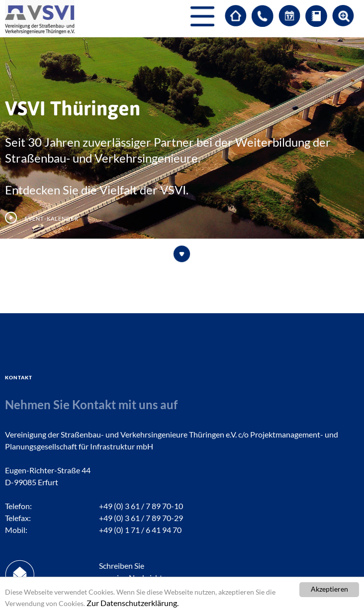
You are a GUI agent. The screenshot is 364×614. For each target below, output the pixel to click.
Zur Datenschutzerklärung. (133, 603)
